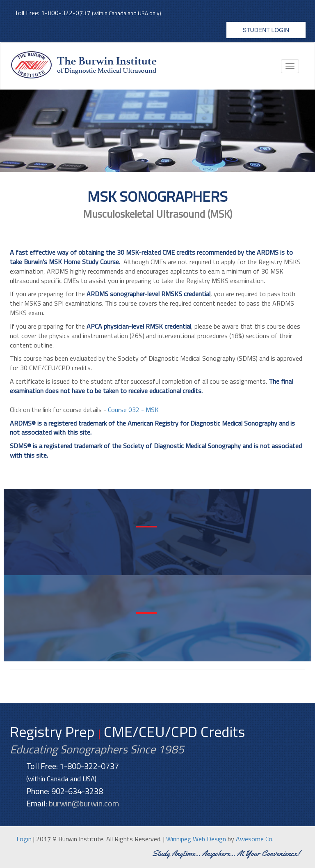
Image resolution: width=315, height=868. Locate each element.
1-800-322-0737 (66, 13)
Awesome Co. (255, 839)
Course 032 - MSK (133, 410)
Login (24, 839)
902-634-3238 (77, 791)
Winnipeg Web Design (196, 839)
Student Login (266, 30)
